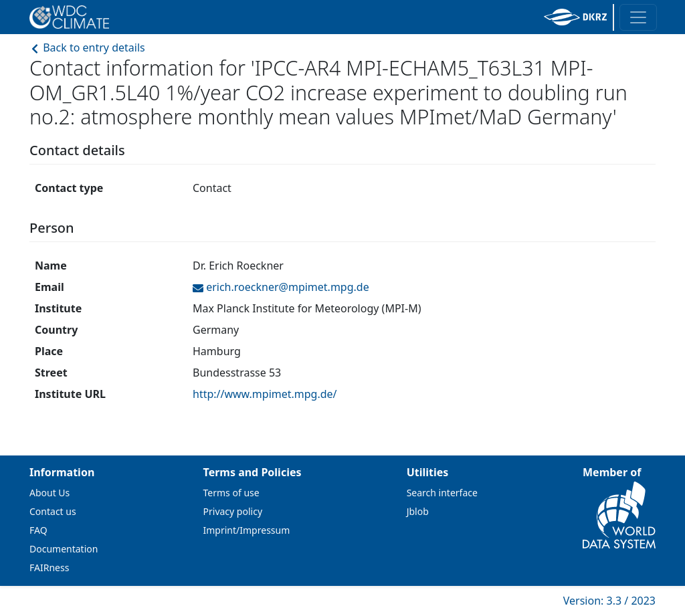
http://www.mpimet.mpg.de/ (265, 394)
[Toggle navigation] (638, 17)
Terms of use (231, 493)
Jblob (418, 511)
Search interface (442, 493)
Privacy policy (233, 511)
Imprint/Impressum (247, 530)
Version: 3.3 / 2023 (609, 601)
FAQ (38, 530)
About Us (50, 493)
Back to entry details (87, 47)
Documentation (64, 549)
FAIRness (49, 568)
